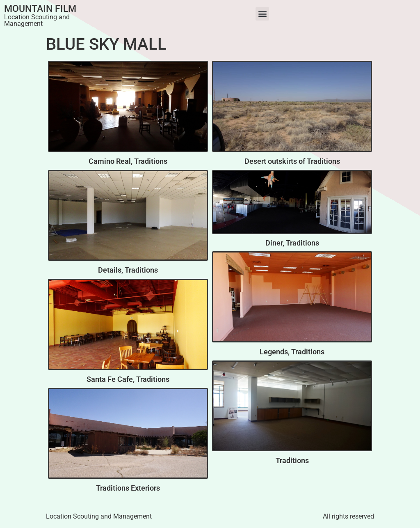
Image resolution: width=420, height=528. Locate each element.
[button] (262, 14)
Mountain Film (40, 9)
